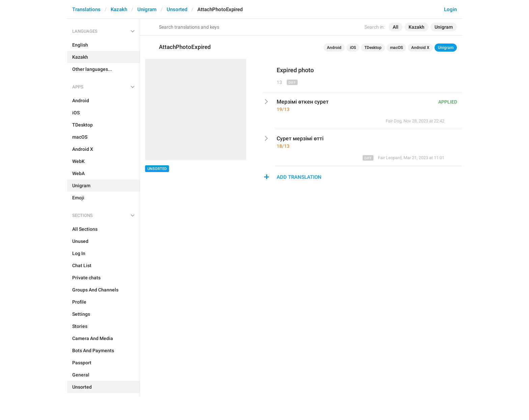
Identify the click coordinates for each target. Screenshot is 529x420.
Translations (86, 9)
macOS (396, 48)
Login (450, 9)
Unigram (147, 9)
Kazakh (119, 9)
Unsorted (177, 9)
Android (334, 48)
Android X (420, 48)
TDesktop (373, 48)
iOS (353, 48)
